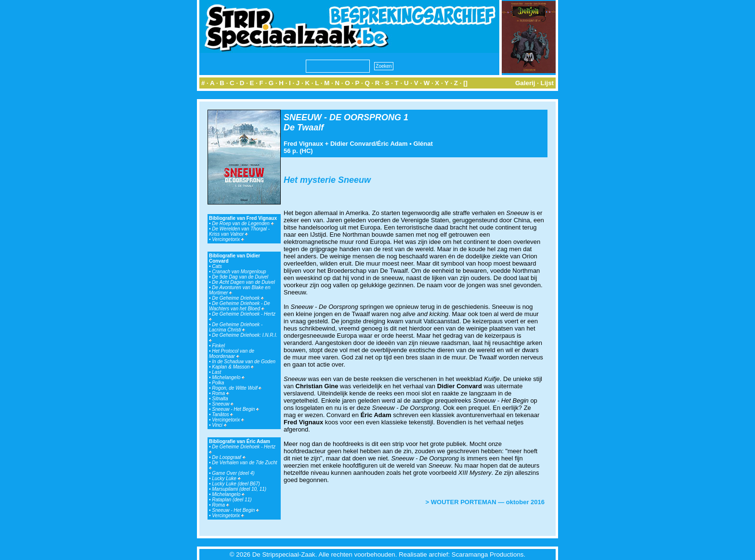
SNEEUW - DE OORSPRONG (342, 117)
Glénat (423, 144)
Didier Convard (353, 144)
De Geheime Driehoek (238, 298)
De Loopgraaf (228, 457)
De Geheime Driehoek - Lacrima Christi (236, 327)
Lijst (547, 83)
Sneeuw (223, 404)
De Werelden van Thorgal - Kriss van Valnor (239, 231)
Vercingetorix (228, 239)
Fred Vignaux (303, 144)
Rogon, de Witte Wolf (237, 388)
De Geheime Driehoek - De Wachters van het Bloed (240, 306)
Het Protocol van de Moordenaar (232, 354)
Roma (220, 393)
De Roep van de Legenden (243, 223)
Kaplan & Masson (233, 367)
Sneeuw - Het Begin (235, 409)
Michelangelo (228, 377)
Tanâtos (222, 414)
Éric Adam (392, 144)
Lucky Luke (226, 478)
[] (465, 83)
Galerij (525, 83)
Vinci (219, 425)
